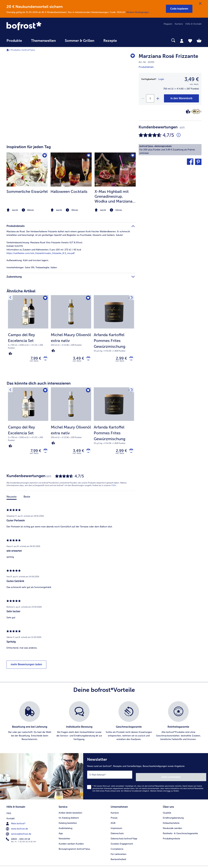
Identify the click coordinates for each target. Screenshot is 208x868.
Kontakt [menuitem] (11, 817)
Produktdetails (146, 67)
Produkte (15, 50)
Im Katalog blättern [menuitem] (69, 817)
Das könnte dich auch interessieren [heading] (39, 385)
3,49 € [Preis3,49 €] (192, 79)
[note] (27, 210)
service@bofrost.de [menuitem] (19, 833)
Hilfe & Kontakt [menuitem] (193, 24)
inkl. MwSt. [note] (34, 362)
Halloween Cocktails (69, 191)
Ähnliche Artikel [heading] (21, 291)
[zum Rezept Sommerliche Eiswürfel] (27, 170)
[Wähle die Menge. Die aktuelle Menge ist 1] (150, 98)
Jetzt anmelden (192, 777)
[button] (179, 9)
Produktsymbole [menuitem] (171, 838)
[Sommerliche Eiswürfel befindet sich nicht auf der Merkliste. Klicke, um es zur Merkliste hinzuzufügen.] (44, 156)
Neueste (12, 500)
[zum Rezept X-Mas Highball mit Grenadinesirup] (115, 170)
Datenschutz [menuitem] (117, 833)
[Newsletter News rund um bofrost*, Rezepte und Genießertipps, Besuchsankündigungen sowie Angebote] (146, 778)
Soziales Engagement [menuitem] (122, 843)
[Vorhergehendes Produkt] (11, 299)
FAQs (114, 488)
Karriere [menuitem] (179, 24)
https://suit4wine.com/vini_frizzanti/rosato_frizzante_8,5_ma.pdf (41, 253)
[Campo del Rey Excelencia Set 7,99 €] (28, 335)
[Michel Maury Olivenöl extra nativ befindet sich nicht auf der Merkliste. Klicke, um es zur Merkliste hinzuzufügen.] (88, 299)
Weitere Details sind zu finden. (165, 791)
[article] (71, 176)
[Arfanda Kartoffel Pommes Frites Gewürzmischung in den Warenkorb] (130, 359)
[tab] (182, 41)
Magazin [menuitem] (168, 24)
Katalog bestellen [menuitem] (68, 822)
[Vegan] (188, 111)
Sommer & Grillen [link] (80, 41)
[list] (104, 724)
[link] (36, 26)
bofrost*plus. (29, 50)
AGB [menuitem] (113, 822)
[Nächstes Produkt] (131, 299)
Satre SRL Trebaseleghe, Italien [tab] (32, 267)
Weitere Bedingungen (138, 12)
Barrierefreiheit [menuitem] (118, 859)
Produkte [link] (14, 41)
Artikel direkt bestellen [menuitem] (70, 812)
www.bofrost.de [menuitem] (17, 827)
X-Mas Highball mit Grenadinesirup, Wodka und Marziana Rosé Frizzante (114, 196)
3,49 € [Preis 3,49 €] (76, 359)
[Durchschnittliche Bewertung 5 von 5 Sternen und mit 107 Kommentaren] (179, 135)
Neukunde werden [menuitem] (172, 828)
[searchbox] (128, 40)
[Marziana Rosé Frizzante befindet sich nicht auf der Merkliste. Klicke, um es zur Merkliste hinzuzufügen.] (131, 57)
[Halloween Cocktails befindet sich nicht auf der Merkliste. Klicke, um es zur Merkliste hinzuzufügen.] (88, 156)
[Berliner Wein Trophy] (196, 111)
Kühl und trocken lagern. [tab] (28, 260)
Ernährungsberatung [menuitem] (173, 817)
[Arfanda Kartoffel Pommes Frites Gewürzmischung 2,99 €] (114, 335)
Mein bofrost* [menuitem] (16, 822)
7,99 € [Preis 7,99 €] (34, 359)
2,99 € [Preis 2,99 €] (119, 359)
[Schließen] (200, 4)
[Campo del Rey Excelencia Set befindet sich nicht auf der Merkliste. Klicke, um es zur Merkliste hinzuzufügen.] (45, 299)
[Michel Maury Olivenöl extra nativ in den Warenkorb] (87, 359)
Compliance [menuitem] (117, 848)
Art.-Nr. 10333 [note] (146, 62)
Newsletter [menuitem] (64, 838)
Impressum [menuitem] (116, 828)
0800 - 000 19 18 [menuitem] (18, 838)
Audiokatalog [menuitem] (65, 828)
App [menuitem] (61, 833)
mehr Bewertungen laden (26, 667)
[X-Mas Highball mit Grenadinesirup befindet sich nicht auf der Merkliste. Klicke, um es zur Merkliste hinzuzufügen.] (132, 156)
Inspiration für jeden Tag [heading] (29, 147)
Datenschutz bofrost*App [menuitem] (124, 838)
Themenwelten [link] (43, 41)
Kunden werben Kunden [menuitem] (71, 843)
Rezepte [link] (110, 41)
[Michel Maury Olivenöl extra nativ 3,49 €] (71, 335)
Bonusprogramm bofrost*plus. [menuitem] (75, 848)
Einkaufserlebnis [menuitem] (171, 822)
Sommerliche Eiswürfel (27, 191)
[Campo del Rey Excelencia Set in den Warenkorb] (44, 359)
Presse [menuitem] (114, 817)
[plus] (158, 98)
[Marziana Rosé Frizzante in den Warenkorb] (181, 98)
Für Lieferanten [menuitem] (118, 853)
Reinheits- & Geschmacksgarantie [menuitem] (180, 833)
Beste (27, 500)
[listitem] (27, 183)
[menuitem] (14, 42)
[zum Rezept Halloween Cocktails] (71, 170)
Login (161, 79)
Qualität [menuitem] (167, 812)
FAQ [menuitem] (9, 812)
